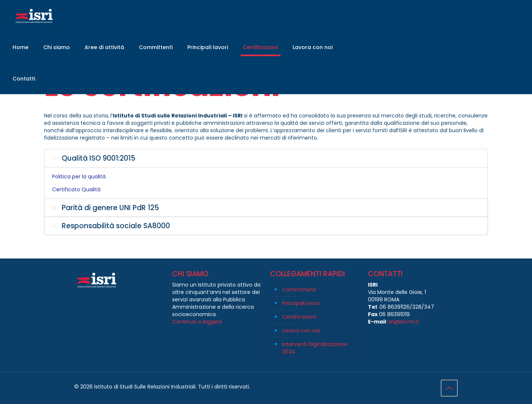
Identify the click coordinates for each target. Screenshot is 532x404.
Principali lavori (301, 303)
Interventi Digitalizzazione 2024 (315, 348)
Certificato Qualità (76, 189)
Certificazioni (299, 317)
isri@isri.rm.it (403, 322)
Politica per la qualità (79, 177)
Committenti (299, 290)
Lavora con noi (301, 331)
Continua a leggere (197, 322)
